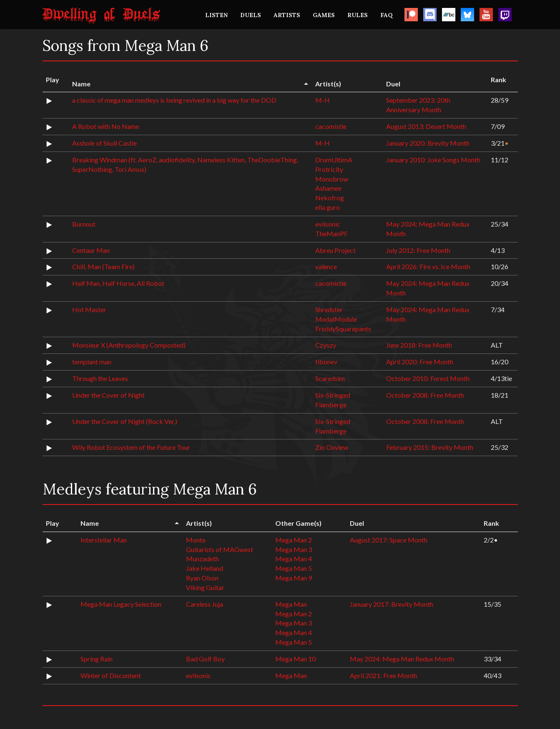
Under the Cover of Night (108, 395)
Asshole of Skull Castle (104, 143)
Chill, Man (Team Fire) (103, 266)
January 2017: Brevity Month (392, 604)
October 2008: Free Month (425, 395)
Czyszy (326, 345)
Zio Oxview (332, 447)
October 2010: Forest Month (428, 378)
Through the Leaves (100, 378)
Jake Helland (205, 568)
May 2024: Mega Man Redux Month (402, 659)
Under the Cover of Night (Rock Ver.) (125, 421)
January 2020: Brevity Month (428, 143)
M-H (323, 100)
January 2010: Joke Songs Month (433, 160)
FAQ (387, 15)
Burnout (84, 224)
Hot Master (89, 309)
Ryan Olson (202, 578)
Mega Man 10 (295, 659)
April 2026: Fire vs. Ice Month (428, 266)
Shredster (329, 309)
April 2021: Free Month (383, 675)
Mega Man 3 (294, 549)
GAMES (324, 15)
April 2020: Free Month (420, 362)
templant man (92, 362)
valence (326, 266)
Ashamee (328, 188)
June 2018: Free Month (419, 345)
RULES (358, 15)
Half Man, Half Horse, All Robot (118, 283)
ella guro (328, 207)
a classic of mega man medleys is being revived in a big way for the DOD (174, 100)
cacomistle (331, 126)
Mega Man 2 (294, 540)
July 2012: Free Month (418, 250)
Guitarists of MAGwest (220, 549)
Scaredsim (330, 378)
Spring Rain (97, 659)
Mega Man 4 (294, 559)
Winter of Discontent (111, 675)
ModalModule (336, 319)
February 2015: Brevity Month (430, 447)
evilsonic (328, 224)
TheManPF (331, 233)
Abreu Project (335, 250)
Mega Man (291, 604)
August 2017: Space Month (389, 540)
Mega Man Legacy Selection (121, 604)
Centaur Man (91, 250)
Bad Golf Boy (205, 659)
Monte (196, 540)
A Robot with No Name (106, 126)
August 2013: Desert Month (426, 126)
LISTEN (216, 15)
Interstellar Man (104, 540)
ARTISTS (287, 15)
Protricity (329, 169)
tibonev (326, 362)
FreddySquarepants (343, 329)
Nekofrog (330, 198)
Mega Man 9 (294, 578)
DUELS (251, 15)
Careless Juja (205, 604)
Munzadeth (202, 559)
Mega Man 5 (294, 568)
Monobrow (332, 179)
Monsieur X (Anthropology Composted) (129, 345)
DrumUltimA (334, 160)
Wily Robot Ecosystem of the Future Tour (131, 447)
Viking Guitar (205, 587)
